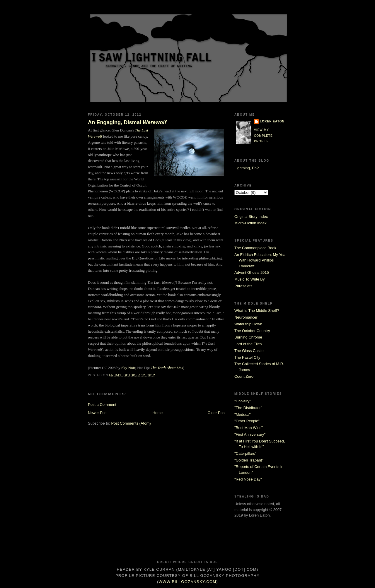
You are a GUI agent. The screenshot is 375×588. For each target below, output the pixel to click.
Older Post (217, 413)
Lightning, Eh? (247, 168)
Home (158, 413)
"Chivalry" (243, 401)
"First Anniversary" (250, 434)
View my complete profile (263, 136)
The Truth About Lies (167, 368)
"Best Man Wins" (249, 428)
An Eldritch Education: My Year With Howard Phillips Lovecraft (261, 260)
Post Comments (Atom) (131, 423)
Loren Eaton (272, 121)
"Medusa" (242, 414)
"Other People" (247, 421)
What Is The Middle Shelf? (257, 311)
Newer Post (98, 413)
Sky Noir (128, 368)
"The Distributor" (248, 408)
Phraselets (243, 286)
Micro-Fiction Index (250, 223)
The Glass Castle (249, 351)
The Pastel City (247, 357)
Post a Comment (102, 405)
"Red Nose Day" (248, 479)
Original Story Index (251, 217)
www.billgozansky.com (188, 582)
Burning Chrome (248, 337)
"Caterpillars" (245, 453)
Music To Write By (250, 279)
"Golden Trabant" (249, 460)
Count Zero (244, 376)
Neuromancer (246, 317)
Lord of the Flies (248, 344)
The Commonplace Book (255, 248)
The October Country (252, 331)
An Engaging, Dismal (127, 122)
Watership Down (248, 324)
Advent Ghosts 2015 (252, 272)
